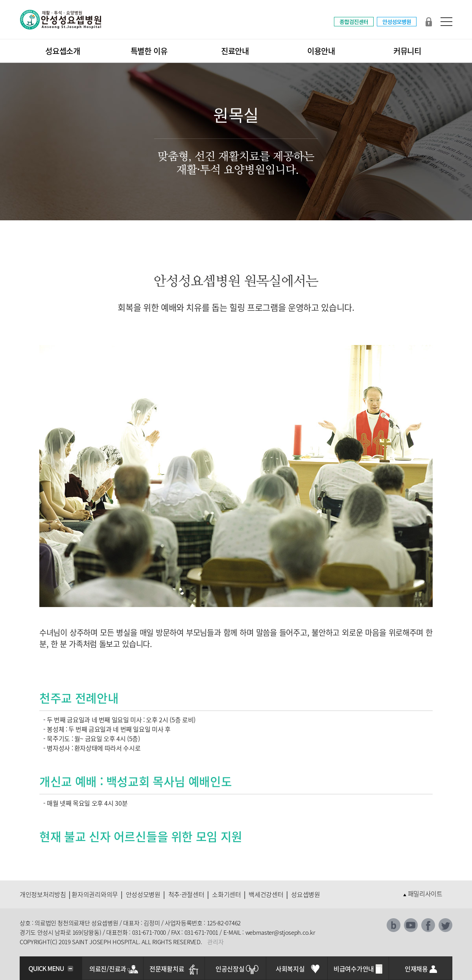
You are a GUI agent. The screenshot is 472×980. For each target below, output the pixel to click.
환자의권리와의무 (95, 894)
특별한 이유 (149, 51)
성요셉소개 (63, 51)
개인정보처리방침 (43, 894)
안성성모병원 (143, 894)
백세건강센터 (266, 894)
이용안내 (321, 51)
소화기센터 (227, 894)
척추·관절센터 (186, 894)
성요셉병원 (306, 894)
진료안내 (235, 51)
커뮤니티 (407, 51)
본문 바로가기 (0, 0)
